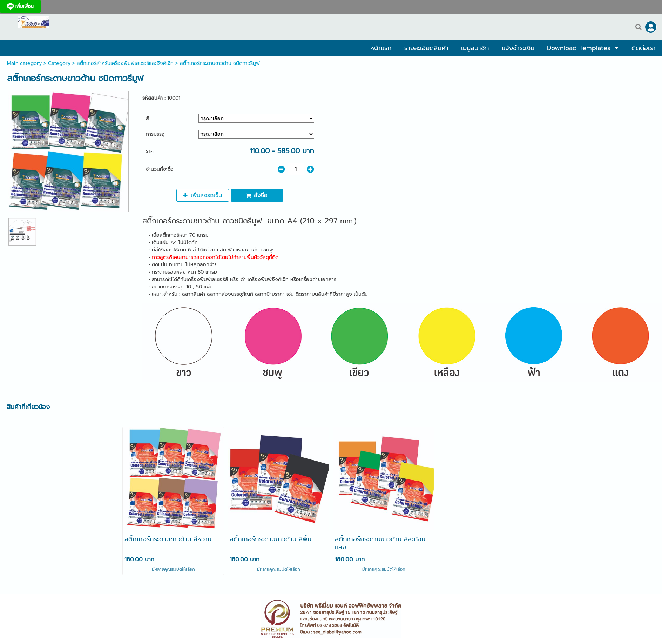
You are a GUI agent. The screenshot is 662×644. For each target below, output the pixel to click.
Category (59, 63)
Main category (24, 63)
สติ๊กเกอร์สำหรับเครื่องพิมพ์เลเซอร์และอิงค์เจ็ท (125, 63)
